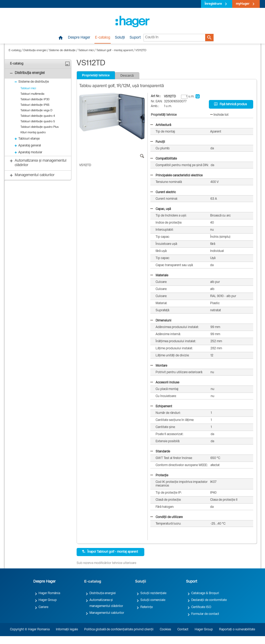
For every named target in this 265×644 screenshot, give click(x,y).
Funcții (158, 142)
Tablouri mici (86, 51)
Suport (135, 38)
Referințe (147, 607)
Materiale (159, 276)
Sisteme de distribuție (62, 51)
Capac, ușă (161, 209)
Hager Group (48, 600)
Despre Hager (79, 38)
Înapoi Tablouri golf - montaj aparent (110, 552)
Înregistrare (213, 4)
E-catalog (103, 38)
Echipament (161, 407)
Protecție (159, 476)
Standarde (160, 452)
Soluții (120, 38)
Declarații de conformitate (209, 600)
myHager (243, 4)
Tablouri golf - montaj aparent (115, 51)
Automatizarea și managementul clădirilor (106, 603)
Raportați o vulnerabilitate (237, 630)
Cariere (43, 607)
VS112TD (141, 51)
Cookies (165, 630)
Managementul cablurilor (107, 613)
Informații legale (67, 630)
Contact (183, 630)
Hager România (49, 593)
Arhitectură (161, 125)
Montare (159, 366)
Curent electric (163, 192)
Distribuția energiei (35, 51)
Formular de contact (205, 614)
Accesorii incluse (165, 383)
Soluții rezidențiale (153, 593)
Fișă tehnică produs (230, 104)
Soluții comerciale (153, 600)
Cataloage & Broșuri (205, 593)
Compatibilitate (164, 159)
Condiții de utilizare (166, 517)
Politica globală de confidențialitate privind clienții (119, 630)
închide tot (219, 115)
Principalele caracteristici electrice (176, 176)
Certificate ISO (201, 607)
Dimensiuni (161, 321)
